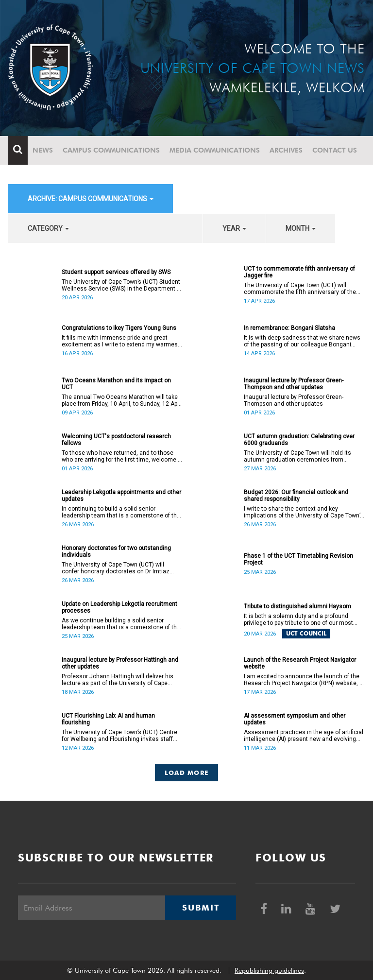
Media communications (215, 150)
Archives (286, 150)
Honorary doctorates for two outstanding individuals (116, 551)
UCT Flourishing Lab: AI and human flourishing (108, 719)
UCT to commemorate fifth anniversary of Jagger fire (299, 272)
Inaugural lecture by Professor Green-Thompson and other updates (294, 384)
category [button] (48, 228)
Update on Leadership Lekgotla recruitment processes (119, 607)
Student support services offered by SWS (116, 272)
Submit (201, 908)
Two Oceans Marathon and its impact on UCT (116, 384)
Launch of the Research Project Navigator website (300, 663)
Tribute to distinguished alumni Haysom (297, 606)
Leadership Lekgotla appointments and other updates (121, 496)
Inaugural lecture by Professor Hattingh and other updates (120, 663)
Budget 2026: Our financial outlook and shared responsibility (296, 496)
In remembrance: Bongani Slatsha (289, 328)
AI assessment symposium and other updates (295, 719)
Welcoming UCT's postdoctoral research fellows (116, 440)
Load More (187, 773)
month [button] (301, 228)
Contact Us (335, 150)
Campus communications (111, 150)
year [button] (234, 228)
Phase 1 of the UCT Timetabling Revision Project (298, 559)
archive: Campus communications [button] (91, 199)
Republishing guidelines (269, 970)
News (43, 150)
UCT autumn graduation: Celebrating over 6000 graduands (299, 440)
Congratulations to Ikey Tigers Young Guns (119, 328)
